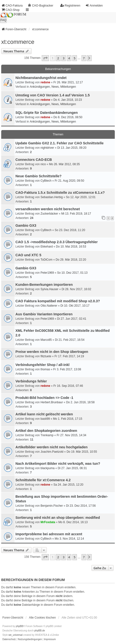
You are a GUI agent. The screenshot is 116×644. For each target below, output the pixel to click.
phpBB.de (40, 631)
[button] (45, 58)
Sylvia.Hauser (49, 289)
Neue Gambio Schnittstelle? (38, 176)
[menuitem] (9, 639)
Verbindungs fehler (31, 381)
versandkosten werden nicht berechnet (48, 209)
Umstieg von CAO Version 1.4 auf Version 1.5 (53, 95)
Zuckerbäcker (49, 214)
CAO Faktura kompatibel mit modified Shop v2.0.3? (58, 301)
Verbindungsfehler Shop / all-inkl (42, 365)
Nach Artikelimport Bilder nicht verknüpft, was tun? (58, 464)
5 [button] (75, 58)
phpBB (20, 626)
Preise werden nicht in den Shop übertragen (52, 352)
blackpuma (48, 468)
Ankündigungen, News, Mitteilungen (53, 87)
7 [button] (84, 58)
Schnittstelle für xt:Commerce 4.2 (43, 480)
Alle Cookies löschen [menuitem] (42, 618)
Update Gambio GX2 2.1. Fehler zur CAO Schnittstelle (59, 143)
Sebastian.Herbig (52, 197)
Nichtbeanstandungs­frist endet (41, 78)
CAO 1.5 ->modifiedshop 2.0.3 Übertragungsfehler (57, 242)
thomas (45, 369)
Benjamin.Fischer (52, 506)
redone (45, 82)
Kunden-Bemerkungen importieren (44, 285)
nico (43, 164)
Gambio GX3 (26, 225)
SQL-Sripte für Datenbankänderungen (47, 113)
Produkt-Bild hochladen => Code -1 (44, 398)
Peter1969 (47, 273)
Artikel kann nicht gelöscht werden (44, 414)
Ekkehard (47, 247)
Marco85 (46, 340)
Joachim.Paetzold (52, 452)
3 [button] (64, 58)
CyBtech (46, 181)
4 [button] (69, 58)
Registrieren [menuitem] (70, 5)
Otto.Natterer (49, 306)
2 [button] (58, 58)
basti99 (45, 419)
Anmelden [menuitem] (94, 5)
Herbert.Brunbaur (52, 402)
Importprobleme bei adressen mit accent (49, 534)
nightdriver (47, 148)
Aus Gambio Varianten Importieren (44, 314)
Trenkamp (47, 435)
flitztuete (46, 356)
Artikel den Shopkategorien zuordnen (46, 431)
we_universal (15, 635)
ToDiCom (46, 260)
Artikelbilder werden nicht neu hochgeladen (51, 447)
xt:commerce (18, 42)
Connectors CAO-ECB (34, 160)
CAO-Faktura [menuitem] (12, 5)
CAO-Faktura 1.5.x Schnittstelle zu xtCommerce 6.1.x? (60, 193)
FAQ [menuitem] (3, 20)
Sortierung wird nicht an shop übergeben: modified (58, 518)
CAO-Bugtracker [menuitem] (41, 5)
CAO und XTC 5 (28, 255)
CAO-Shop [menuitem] (10, 10)
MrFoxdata (48, 522)
